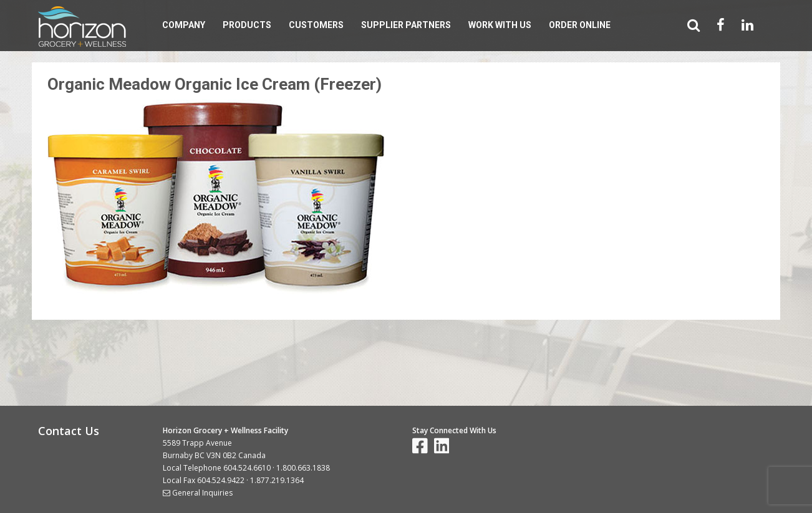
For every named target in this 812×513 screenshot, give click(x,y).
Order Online (580, 25)
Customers (316, 25)
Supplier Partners (406, 25)
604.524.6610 (247, 468)
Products (247, 25)
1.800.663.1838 (303, 468)
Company (184, 25)
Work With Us (500, 25)
